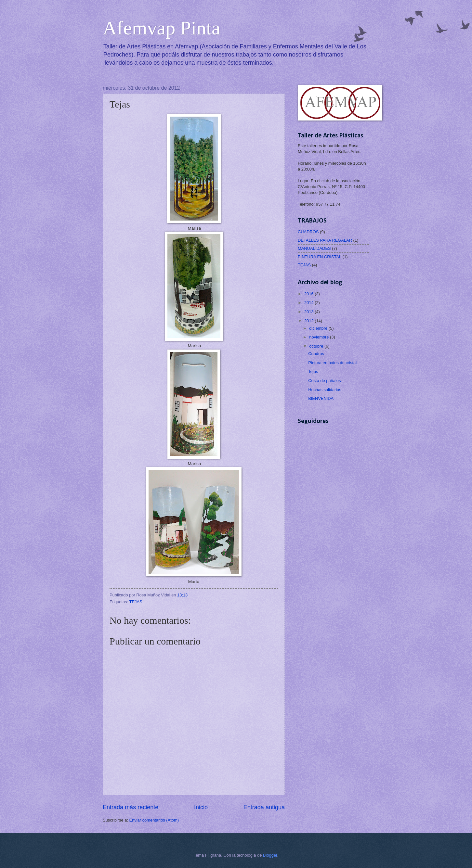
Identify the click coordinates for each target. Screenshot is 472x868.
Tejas (313, 371)
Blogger (270, 855)
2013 (309, 312)
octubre (317, 346)
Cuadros (316, 354)
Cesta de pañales (324, 381)
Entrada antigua (264, 807)
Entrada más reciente (131, 807)
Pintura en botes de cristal (332, 363)
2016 (309, 294)
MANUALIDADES (314, 248)
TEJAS (136, 602)
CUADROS (308, 232)
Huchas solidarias (325, 390)
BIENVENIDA (321, 398)
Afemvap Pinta (162, 28)
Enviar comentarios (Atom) (154, 820)
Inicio (201, 807)
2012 (309, 321)
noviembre (320, 337)
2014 (309, 303)
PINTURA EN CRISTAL (320, 257)
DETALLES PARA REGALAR (325, 240)
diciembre (319, 328)
